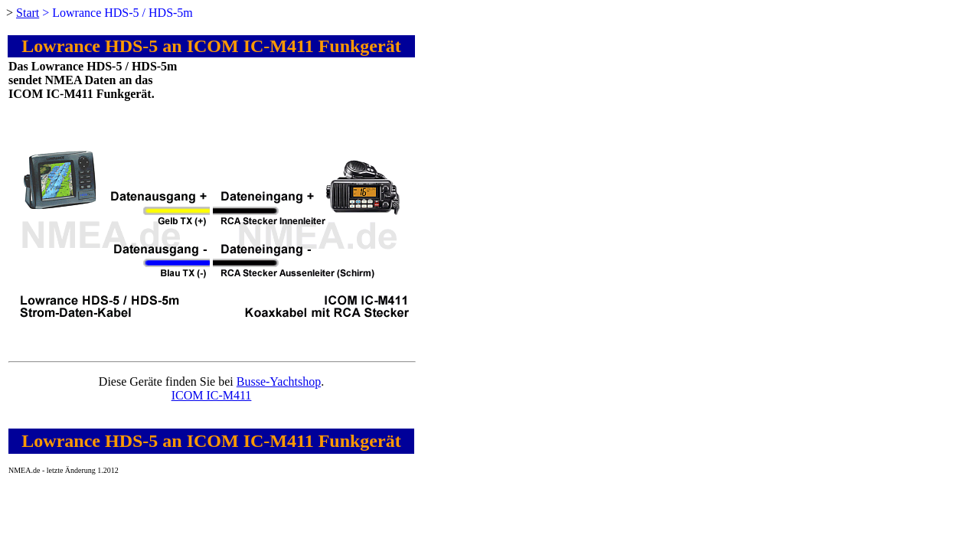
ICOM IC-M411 (212, 395)
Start (28, 13)
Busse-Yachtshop (279, 381)
